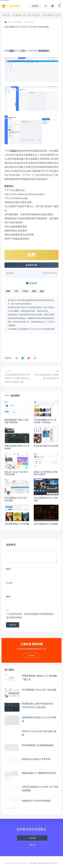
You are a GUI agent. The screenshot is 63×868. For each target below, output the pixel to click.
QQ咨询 (32, 283)
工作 (22, 51)
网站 (8, 596)
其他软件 (36, 15)
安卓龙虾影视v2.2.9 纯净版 (17, 524)
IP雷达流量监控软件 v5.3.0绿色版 (17, 447)
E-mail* (10, 583)
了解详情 (32, 845)
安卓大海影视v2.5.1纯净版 (46, 524)
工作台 (13, 151)
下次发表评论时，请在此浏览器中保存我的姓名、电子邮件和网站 (31, 616)
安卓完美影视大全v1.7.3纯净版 (46, 499)
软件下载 (27, 15)
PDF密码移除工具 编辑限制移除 (38, 745)
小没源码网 (16, 15)
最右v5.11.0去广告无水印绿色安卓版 (16, 473)
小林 (8, 22)
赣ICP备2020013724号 (48, 863)
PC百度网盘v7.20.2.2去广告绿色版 (16, 499)
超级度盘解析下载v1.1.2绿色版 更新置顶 (17, 421)
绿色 (41, 51)
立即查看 (32, 838)
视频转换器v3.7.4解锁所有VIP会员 (39, 773)
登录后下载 (31, 265)
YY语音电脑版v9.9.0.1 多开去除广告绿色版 (45, 421)
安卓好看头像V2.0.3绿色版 (46, 446)
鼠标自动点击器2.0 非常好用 (36, 759)
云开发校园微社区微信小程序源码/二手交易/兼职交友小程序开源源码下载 (17, 378)
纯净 (45, 51)
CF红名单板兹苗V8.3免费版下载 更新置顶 (47, 376)
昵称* (9, 569)
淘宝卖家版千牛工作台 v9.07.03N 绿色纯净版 (36, 329)
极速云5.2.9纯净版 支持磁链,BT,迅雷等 (46, 473)
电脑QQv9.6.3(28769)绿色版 (36, 801)
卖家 (11, 51)
